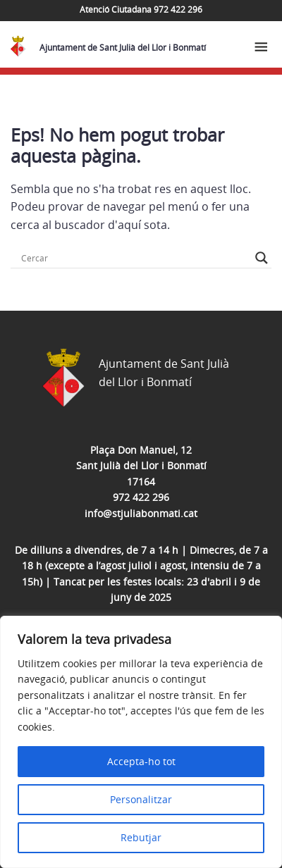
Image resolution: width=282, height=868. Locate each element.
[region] (141, 742)
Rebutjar (141, 837)
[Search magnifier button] (262, 258)
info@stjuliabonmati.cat (141, 513)
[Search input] (135, 258)
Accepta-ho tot (141, 761)
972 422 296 (141, 497)
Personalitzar (141, 799)
